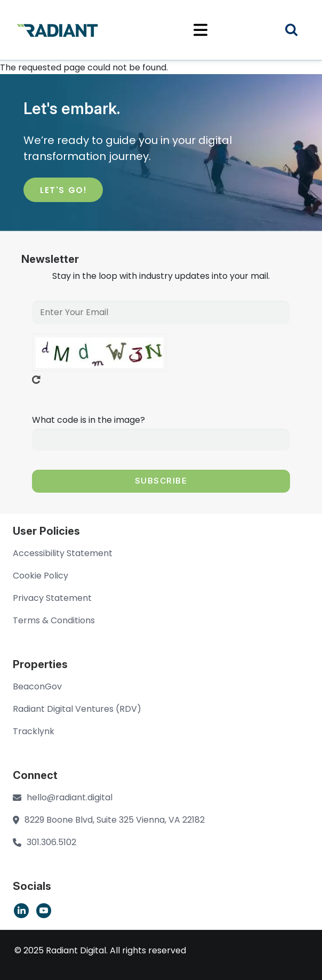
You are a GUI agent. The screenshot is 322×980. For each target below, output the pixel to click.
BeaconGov (37, 686)
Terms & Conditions (54, 620)
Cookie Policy (41, 576)
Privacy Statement (52, 598)
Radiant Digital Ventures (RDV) (77, 709)
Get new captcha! (36, 380)
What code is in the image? (88, 420)
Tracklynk (34, 731)
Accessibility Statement (63, 553)
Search (298, 31)
